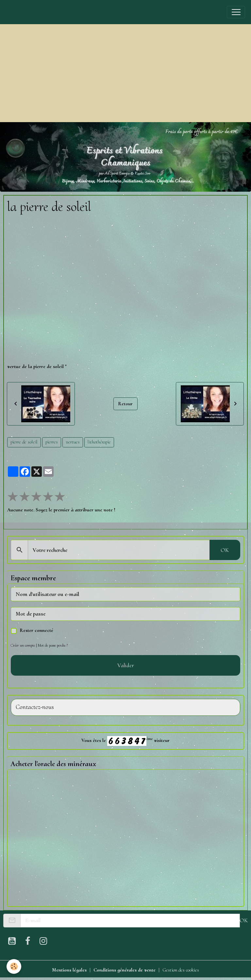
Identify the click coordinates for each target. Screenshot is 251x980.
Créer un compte (23, 645)
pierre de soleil (24, 442)
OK (225, 550)
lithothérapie (99, 442)
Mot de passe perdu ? (53, 645)
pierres (52, 442)
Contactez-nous (35, 707)
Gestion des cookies (181, 970)
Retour (125, 404)
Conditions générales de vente (125, 970)
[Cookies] (14, 966)
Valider (126, 665)
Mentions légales (69, 970)
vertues (73, 442)
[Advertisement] (125, 73)
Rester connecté (36, 630)
